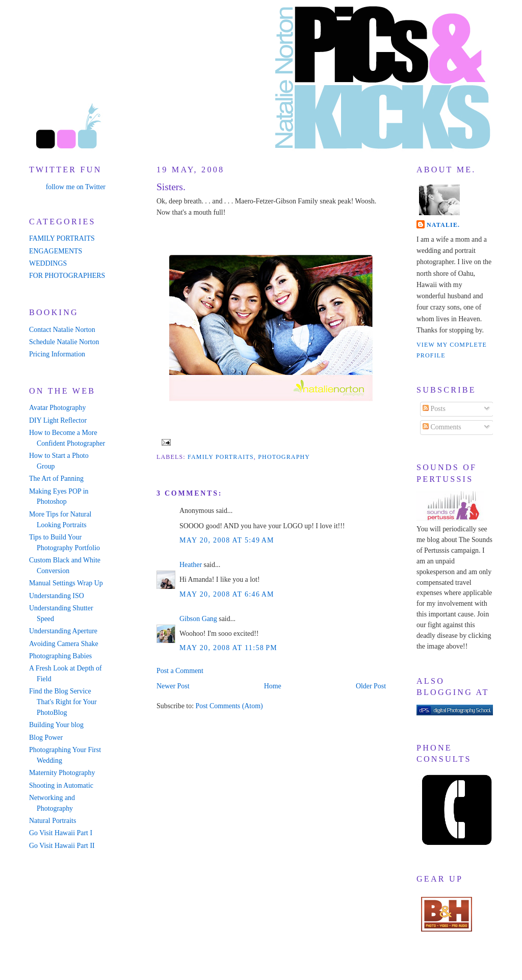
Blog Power (46, 738)
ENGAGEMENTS (56, 251)
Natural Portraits (53, 821)
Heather (191, 565)
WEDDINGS (48, 263)
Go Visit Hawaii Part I (61, 833)
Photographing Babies (60, 656)
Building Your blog (56, 725)
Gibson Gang (198, 619)
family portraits (221, 457)
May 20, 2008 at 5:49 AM (227, 540)
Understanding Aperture (63, 631)
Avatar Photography (57, 408)
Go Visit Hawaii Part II (62, 846)
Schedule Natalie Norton (64, 342)
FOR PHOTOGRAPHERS (67, 276)
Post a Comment (180, 671)
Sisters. (171, 187)
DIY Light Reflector (58, 420)
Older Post (371, 686)
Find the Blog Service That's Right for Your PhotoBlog (63, 702)
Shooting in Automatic (61, 785)
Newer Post (173, 686)
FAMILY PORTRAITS (62, 238)
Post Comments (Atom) (229, 706)
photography (284, 457)
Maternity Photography (62, 773)
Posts (434, 409)
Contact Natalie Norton (62, 330)
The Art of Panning (56, 479)
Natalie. (443, 225)
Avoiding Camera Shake (64, 644)
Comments (442, 427)
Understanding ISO (57, 596)
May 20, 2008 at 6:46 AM (227, 594)
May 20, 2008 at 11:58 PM (228, 648)
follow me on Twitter (76, 187)
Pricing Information (57, 354)
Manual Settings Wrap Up (66, 583)
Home (273, 686)
